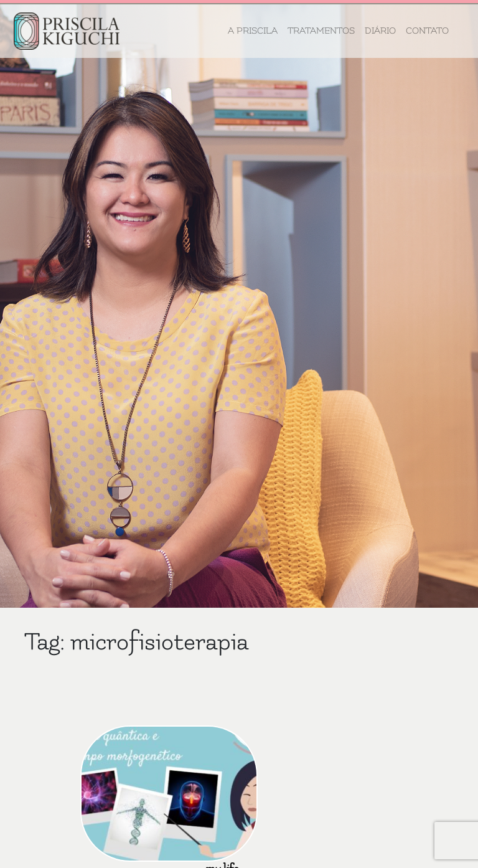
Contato (427, 31)
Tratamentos (321, 31)
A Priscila (253, 31)
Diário (380, 31)
